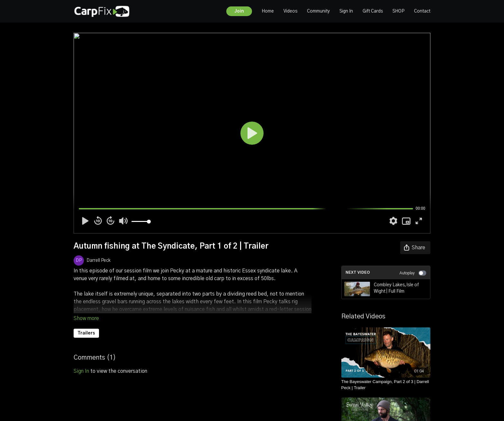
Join (239, 11)
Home (268, 11)
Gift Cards (373, 11)
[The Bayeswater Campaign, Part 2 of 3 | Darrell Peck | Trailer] (386, 385)
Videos (290, 11)
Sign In (346, 11)
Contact (422, 11)
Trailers (86, 333)
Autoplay (413, 273)
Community (318, 11)
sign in (81, 371)
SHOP (398, 11)
